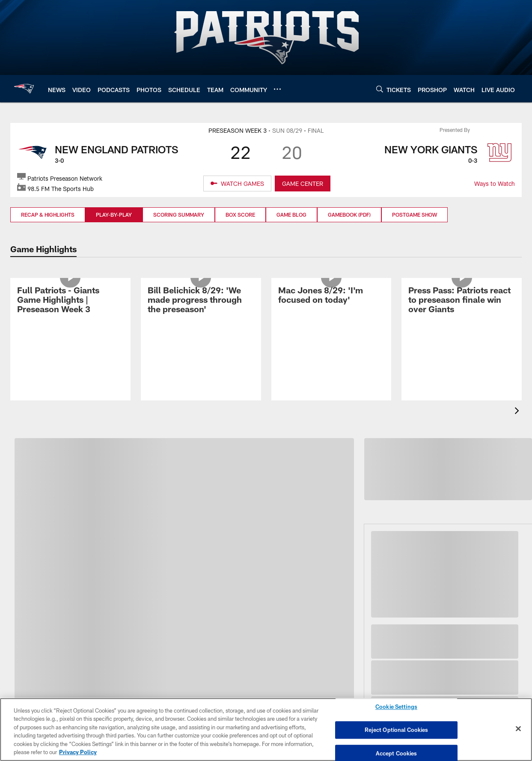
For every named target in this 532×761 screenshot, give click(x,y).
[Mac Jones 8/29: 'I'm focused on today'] (331, 330)
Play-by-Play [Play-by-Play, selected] (114, 215)
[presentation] (518, 412)
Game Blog (291, 215)
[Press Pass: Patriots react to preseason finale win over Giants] (462, 334)
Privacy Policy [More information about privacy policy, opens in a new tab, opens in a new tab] (78, 752)
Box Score (240, 215)
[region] (266, 730)
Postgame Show (415, 215)
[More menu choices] (277, 89)
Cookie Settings (396, 708)
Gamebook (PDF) (349, 215)
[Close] (518, 729)
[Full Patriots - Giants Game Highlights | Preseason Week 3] (70, 334)
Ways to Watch (495, 184)
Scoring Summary (179, 215)
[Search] (380, 89)
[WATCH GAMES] (237, 184)
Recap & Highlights (48, 215)
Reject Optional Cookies (397, 730)
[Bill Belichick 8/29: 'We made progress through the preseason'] (201, 334)
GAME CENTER (303, 184)
